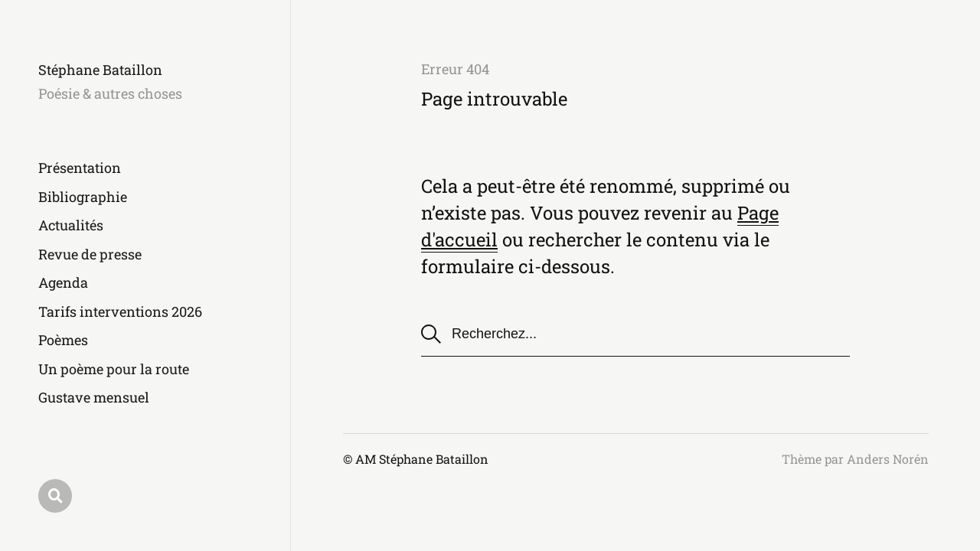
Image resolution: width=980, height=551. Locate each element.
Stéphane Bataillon (100, 70)
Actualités (71, 225)
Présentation (80, 168)
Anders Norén (888, 459)
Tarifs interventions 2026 (120, 311)
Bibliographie (83, 197)
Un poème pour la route (114, 369)
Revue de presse (90, 254)
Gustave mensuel (94, 397)
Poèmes (63, 340)
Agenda (63, 282)
